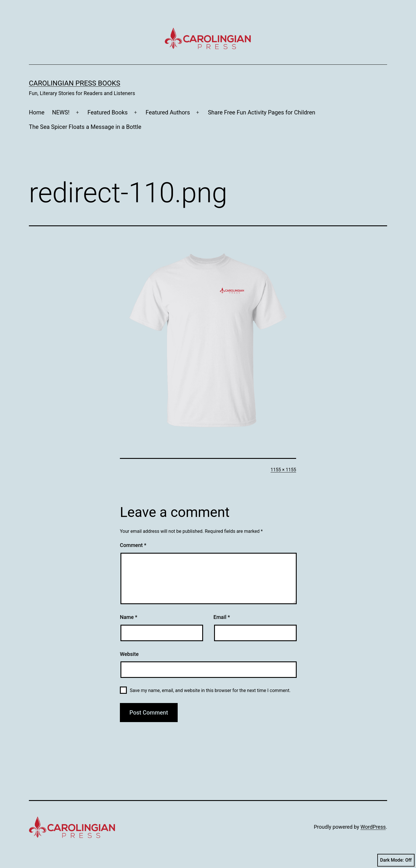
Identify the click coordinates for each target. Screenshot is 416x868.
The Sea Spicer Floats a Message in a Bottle (85, 127)
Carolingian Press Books (75, 83)
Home (37, 112)
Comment (133, 545)
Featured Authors (168, 112)
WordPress (373, 827)
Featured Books (108, 112)
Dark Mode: (396, 860)
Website (129, 654)
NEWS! (61, 112)
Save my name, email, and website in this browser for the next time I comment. (210, 690)
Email (222, 617)
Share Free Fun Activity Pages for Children (262, 112)
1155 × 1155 (283, 470)
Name (129, 617)
